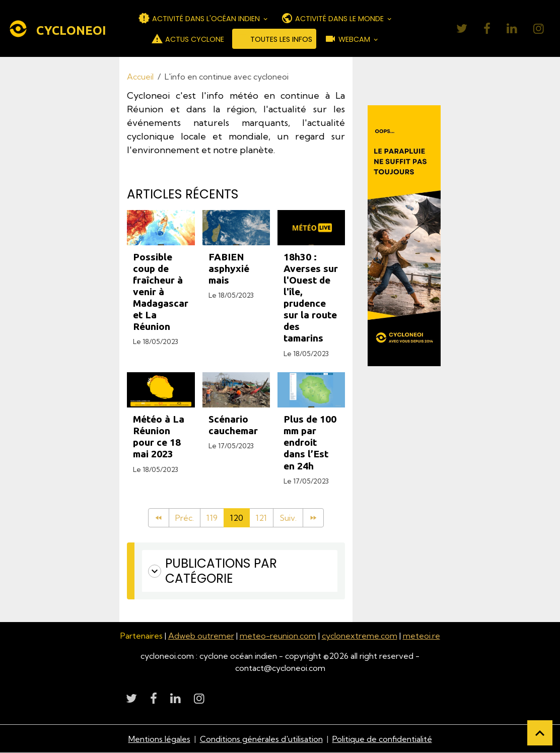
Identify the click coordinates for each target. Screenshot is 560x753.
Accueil (140, 77)
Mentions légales (159, 739)
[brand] (49, 29)
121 (261, 518)
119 (212, 518)
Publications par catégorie (213, 571)
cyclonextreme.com (360, 636)
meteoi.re (422, 636)
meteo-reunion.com (278, 636)
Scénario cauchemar (233, 425)
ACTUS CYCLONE (188, 39)
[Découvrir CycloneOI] (404, 236)
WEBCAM (348, 39)
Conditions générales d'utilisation (261, 739)
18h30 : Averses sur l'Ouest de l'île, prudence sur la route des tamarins (311, 297)
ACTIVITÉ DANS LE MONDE (333, 18)
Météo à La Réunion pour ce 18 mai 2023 (159, 436)
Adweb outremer (201, 636)
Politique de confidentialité (382, 739)
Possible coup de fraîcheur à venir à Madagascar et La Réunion (161, 292)
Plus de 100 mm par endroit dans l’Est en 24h (310, 442)
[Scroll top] (540, 733)
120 (237, 518)
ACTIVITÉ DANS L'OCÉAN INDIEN (200, 18)
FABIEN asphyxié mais (229, 268)
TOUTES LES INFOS (274, 39)
